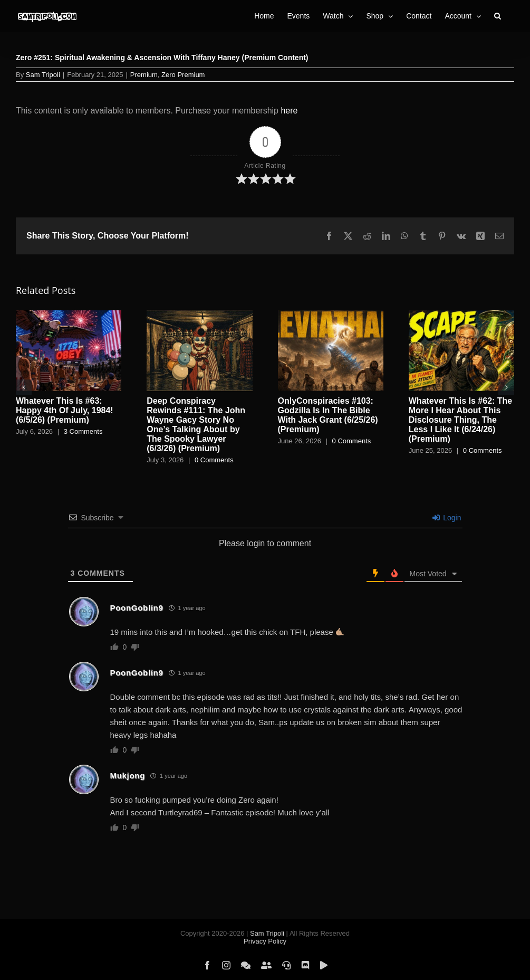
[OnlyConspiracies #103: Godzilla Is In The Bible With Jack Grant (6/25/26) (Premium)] (331, 314)
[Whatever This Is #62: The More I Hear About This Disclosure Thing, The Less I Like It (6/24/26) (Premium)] (461, 314)
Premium (144, 75)
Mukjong (128, 776)
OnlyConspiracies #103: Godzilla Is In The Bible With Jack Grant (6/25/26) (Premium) (328, 415)
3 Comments (83, 431)
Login (447, 518)
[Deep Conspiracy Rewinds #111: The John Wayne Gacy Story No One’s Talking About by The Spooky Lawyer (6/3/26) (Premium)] (199, 314)
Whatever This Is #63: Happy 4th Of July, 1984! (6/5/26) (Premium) (65, 410)
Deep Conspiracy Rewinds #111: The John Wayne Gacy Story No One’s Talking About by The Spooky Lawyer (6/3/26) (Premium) (196, 425)
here (289, 111)
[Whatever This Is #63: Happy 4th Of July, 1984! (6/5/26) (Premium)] (69, 314)
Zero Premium (183, 75)
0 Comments (214, 460)
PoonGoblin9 (137, 608)
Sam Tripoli (43, 75)
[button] (498, 16)
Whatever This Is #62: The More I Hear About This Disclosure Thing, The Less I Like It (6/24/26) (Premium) (461, 420)
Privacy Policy (265, 941)
